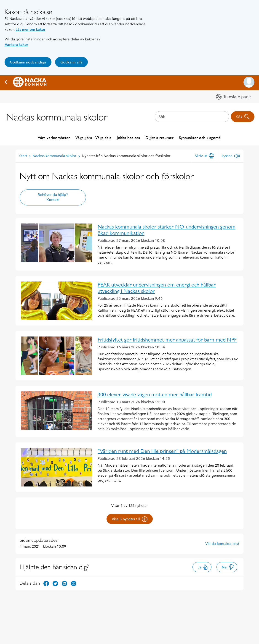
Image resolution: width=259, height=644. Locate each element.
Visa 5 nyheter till (130, 519)
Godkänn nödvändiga (28, 62)
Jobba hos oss (128, 138)
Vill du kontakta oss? (222, 544)
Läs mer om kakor (30, 30)
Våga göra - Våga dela (93, 138)
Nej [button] (228, 567)
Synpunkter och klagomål (200, 138)
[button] (249, 82)
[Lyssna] (231, 156)
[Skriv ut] (204, 156)
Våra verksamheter (54, 138)
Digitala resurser (159, 138)
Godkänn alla (71, 62)
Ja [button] (203, 567)
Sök (243, 117)
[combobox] (192, 117)
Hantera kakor (16, 45)
